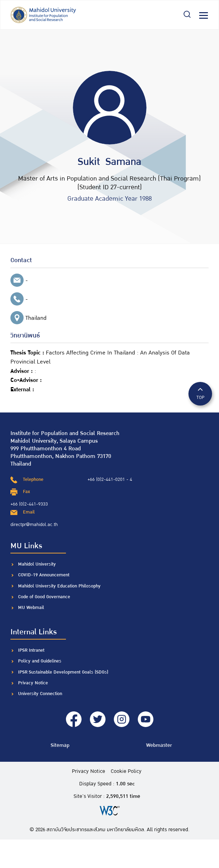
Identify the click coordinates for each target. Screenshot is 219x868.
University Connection (40, 694)
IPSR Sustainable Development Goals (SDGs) (63, 672)
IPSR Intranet (31, 650)
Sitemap (60, 745)
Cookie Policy (126, 771)
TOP (200, 393)
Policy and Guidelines (40, 661)
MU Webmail (31, 608)
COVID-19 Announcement (44, 575)
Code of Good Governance (44, 597)
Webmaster (159, 745)
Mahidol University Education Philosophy (59, 586)
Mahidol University (37, 564)
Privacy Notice (33, 683)
